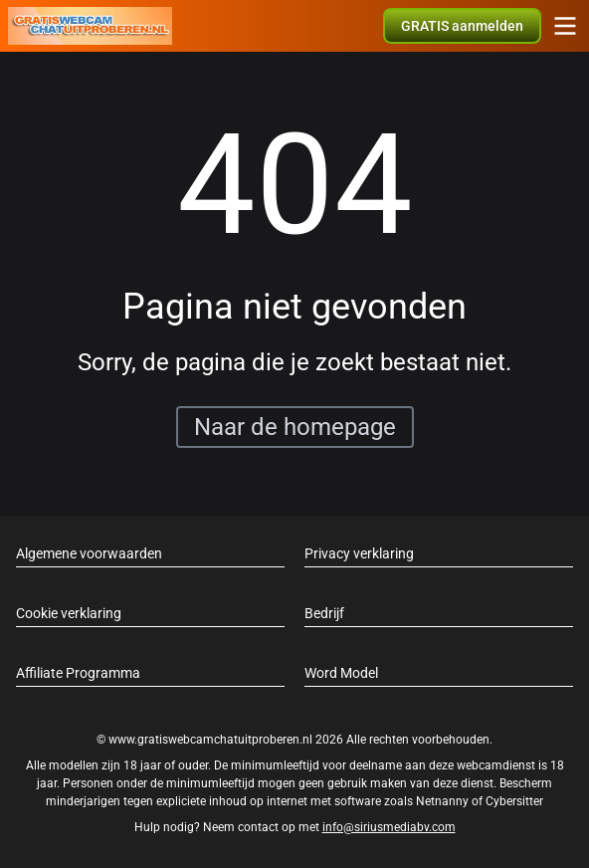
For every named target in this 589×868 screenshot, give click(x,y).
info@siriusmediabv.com (389, 827)
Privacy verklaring (359, 553)
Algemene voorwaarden (89, 553)
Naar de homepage (295, 427)
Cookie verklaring (69, 613)
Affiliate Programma (78, 673)
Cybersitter (514, 801)
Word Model (341, 673)
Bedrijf (324, 613)
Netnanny (444, 801)
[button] (462, 26)
